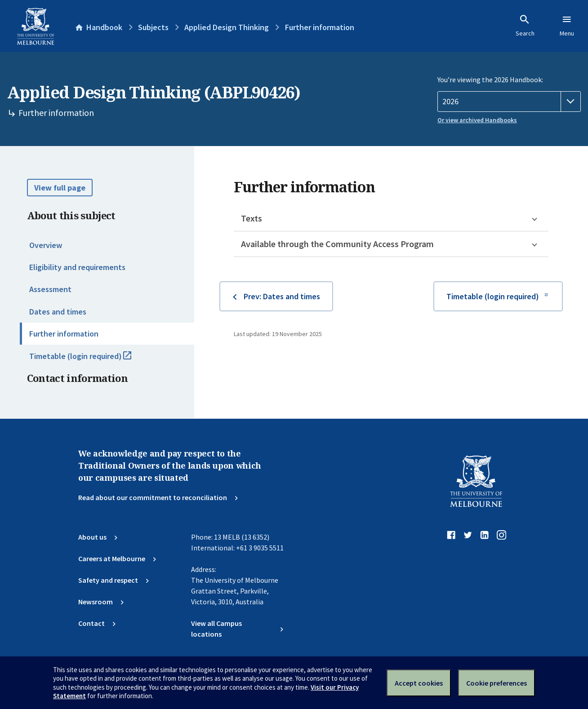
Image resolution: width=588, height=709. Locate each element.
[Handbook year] (509, 102)
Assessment (50, 289)
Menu (567, 26)
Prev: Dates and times (282, 296)
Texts (252, 218)
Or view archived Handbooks (477, 120)
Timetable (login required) (90, 360)
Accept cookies (419, 683)
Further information (64, 334)
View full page (60, 188)
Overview (46, 245)
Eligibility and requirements (77, 267)
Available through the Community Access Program (337, 244)
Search (525, 26)
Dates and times (58, 312)
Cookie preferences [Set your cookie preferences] (497, 683)
